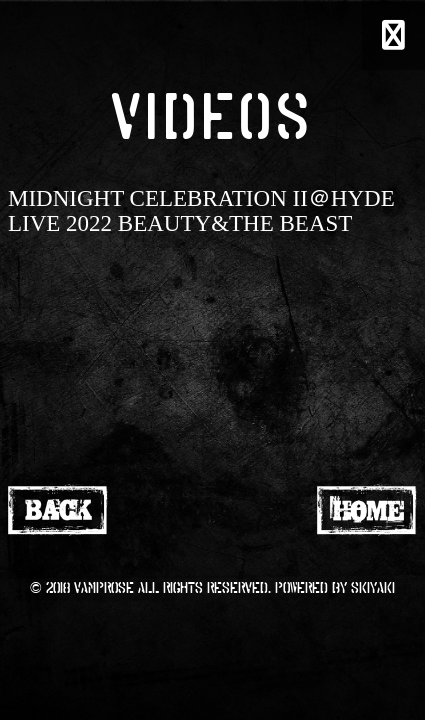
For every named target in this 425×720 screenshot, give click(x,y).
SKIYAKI (373, 587)
